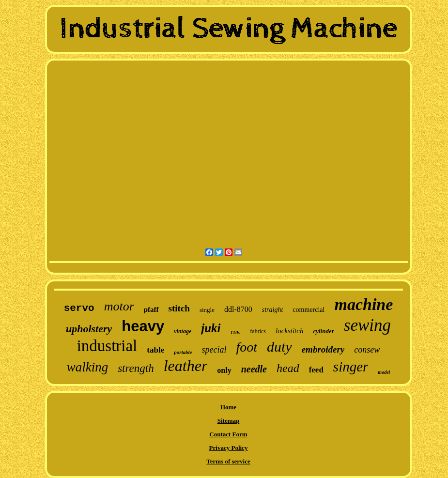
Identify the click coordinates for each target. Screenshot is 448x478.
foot (247, 347)
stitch (179, 308)
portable (183, 352)
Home (228, 407)
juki (211, 328)
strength (136, 368)
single (207, 310)
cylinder (323, 331)
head (288, 368)
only (224, 370)
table (155, 350)
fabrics (258, 331)
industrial (107, 346)
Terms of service (228, 461)
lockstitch (289, 331)
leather (186, 366)
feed (316, 370)
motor (119, 306)
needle (254, 369)
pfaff (151, 309)
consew (367, 350)
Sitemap (229, 421)
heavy (143, 326)
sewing (367, 325)
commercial (309, 310)
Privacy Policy (229, 448)
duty (279, 347)
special (214, 350)
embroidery (323, 349)
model (384, 372)
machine (363, 304)
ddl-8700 (238, 309)
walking (88, 367)
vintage (183, 331)
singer (351, 367)
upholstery (89, 329)
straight (273, 310)
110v (236, 332)
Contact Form (228, 434)
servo (79, 308)
